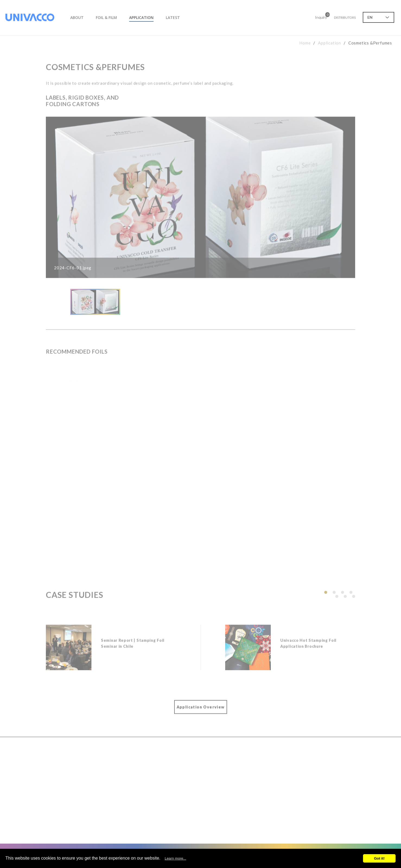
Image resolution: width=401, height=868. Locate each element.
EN (370, 17)
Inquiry (321, 16)
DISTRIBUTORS (345, 17)
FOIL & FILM (106, 17)
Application (330, 43)
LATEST (173, 17)
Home (305, 43)
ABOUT (77, 17)
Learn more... (175, 858)
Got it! (379, 858)
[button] (326, 596)
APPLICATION (141, 17)
